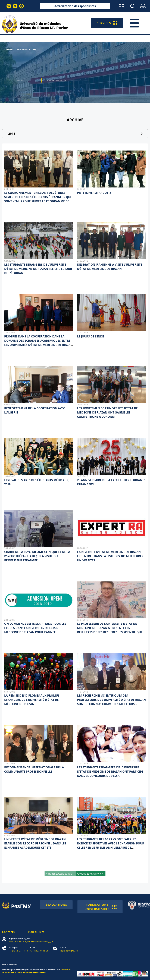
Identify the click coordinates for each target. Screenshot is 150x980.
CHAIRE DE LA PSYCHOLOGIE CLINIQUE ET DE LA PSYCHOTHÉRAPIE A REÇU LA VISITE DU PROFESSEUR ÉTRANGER (37, 556)
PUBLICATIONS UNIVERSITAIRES (101, 907)
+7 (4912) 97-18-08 (39, 949)
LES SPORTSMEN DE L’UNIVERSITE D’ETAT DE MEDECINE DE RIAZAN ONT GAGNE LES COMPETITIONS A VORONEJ (107, 412)
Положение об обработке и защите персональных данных (37, 971)
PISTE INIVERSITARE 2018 (94, 193)
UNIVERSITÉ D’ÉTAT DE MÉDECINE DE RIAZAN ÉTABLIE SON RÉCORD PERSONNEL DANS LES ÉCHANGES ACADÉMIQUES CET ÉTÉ (35, 843)
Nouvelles (22, 49)
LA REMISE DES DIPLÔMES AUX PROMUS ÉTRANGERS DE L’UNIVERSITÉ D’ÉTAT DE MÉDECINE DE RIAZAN (32, 700)
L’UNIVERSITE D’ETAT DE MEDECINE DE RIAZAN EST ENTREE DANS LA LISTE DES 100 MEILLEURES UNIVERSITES (110, 556)
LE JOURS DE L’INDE (90, 336)
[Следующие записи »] (91, 874)
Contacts (8, 932)
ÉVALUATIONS (56, 905)
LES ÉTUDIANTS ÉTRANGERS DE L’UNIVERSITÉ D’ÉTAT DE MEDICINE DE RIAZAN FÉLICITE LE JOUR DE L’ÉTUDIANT (38, 269)
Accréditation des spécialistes (75, 6)
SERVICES (107, 23)
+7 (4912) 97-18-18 (18, 949)
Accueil (10, 49)
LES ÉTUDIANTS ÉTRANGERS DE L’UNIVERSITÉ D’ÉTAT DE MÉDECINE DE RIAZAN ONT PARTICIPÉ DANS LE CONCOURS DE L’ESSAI (110, 772)
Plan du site (36, 932)
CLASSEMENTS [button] (21, 80)
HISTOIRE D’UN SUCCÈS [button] (56, 80)
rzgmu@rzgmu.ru (69, 949)
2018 (12, 134)
